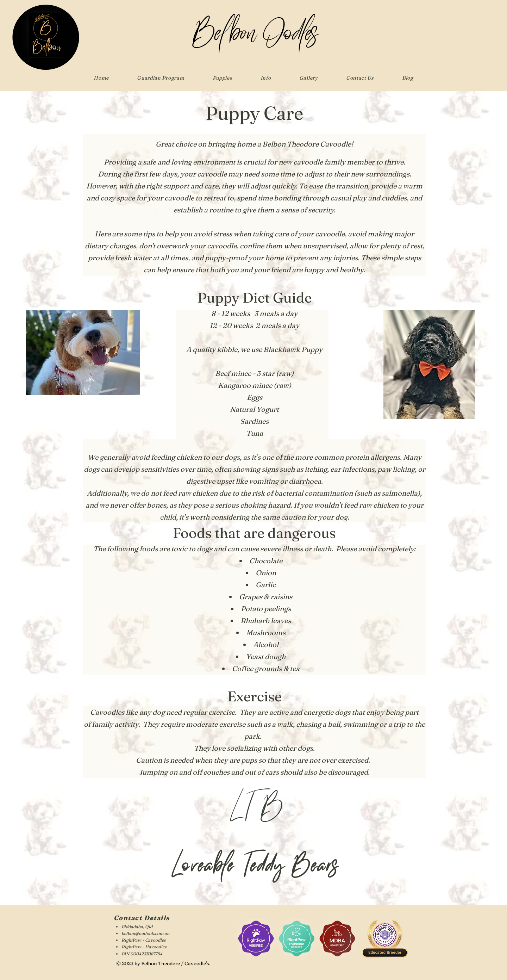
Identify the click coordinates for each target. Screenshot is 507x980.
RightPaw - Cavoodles (144, 940)
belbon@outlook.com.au (145, 933)
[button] (222, 78)
